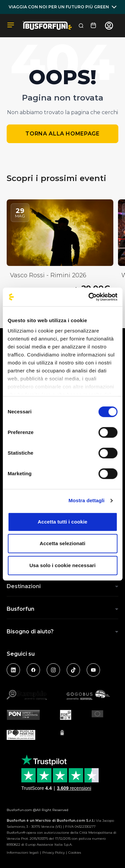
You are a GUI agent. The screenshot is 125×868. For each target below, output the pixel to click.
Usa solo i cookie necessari (62, 565)
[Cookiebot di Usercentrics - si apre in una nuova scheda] (89, 297)
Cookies (75, 853)
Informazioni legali (23, 853)
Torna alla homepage (62, 134)
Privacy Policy (53, 853)
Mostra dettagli (86, 500)
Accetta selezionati (62, 543)
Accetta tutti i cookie (62, 522)
